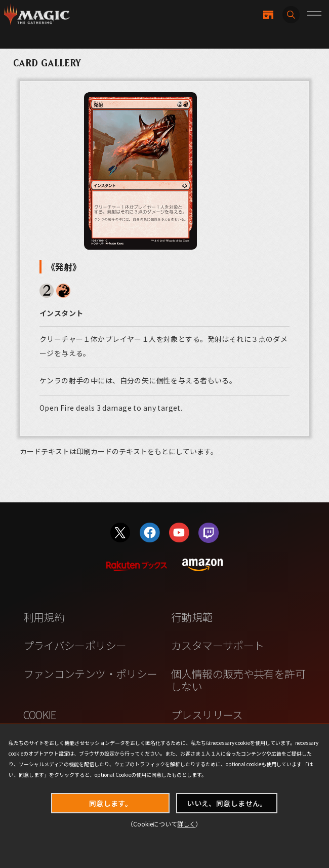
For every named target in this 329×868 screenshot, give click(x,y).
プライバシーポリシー (75, 645)
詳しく (186, 824)
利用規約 (44, 617)
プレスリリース (207, 715)
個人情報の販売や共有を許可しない (238, 680)
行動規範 (192, 617)
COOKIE (40, 715)
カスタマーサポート (217, 645)
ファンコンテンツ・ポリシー (90, 674)
